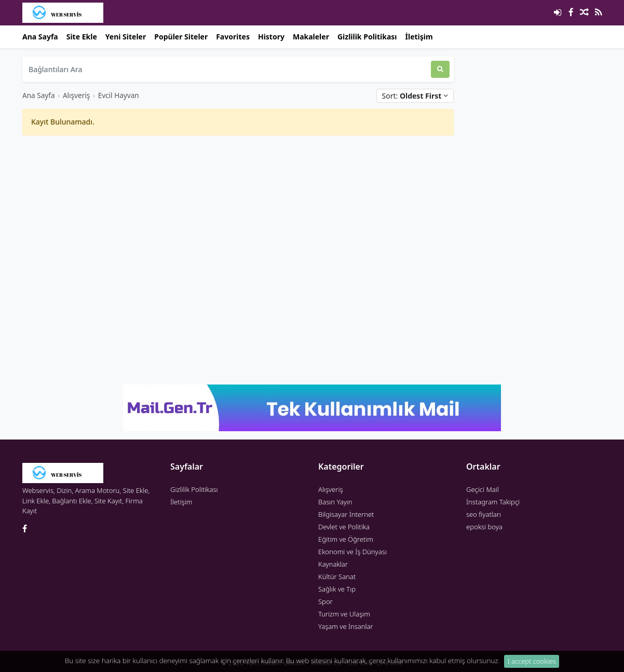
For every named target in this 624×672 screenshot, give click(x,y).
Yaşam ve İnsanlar (346, 626)
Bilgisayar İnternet (346, 514)
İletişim (419, 37)
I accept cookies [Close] (532, 663)
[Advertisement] (238, 216)
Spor (325, 601)
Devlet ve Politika (344, 527)
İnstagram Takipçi (493, 502)
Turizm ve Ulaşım (344, 614)
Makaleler (311, 37)
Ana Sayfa (40, 37)
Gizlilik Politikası (367, 37)
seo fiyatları (484, 514)
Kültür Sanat (337, 577)
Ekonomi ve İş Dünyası (352, 552)
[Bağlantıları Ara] (227, 69)
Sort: (415, 96)
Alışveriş (76, 95)
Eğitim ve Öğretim (346, 539)
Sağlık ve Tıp (337, 589)
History (271, 37)
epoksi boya (484, 527)
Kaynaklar (333, 564)
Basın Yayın (335, 502)
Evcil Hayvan (119, 95)
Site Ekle (82, 37)
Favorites (233, 37)
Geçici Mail (483, 489)
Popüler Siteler (181, 37)
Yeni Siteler (126, 37)
